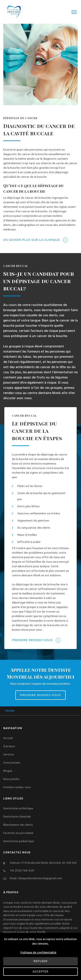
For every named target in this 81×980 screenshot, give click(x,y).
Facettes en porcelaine (18, 833)
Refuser (40, 961)
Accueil (8, 738)
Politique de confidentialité (38, 953)
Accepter (40, 971)
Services (9, 755)
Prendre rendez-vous (36, 640)
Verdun (15, 711)
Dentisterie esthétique (18, 808)
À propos (9, 746)
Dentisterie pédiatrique (19, 841)
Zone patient (12, 763)
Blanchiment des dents (18, 825)
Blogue (8, 771)
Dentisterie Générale (17, 817)
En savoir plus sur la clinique (36, 240)
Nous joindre (11, 779)
